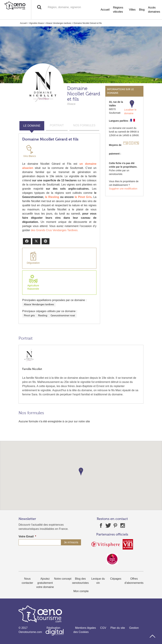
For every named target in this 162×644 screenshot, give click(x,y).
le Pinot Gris (83, 197)
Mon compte (81, 591)
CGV (103, 628)
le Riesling (52, 197)
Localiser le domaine (130, 107)
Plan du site (118, 628)
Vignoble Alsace (36, 23)
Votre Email (27, 536)
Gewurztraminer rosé (63, 316)
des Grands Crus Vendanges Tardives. (55, 230)
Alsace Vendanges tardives (59, 23)
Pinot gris (29, 316)
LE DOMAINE (32, 126)
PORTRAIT (57, 125)
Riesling (43, 316)
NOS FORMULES (84, 125)
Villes (132, 10)
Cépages (116, 579)
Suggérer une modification (123, 189)
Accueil (105, 10)
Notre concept (63, 579)
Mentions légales (86, 628)
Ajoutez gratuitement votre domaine (45, 583)
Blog (142, 10)
